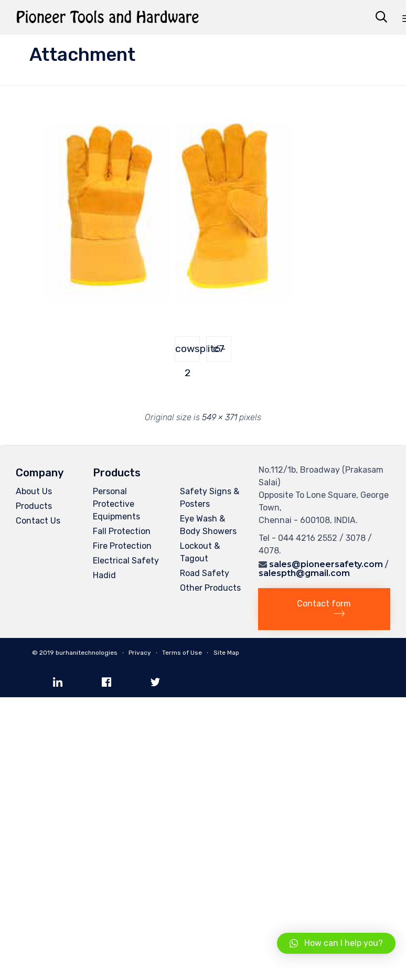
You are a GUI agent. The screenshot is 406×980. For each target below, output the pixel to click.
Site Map (226, 653)
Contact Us (38, 521)
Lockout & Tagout (200, 552)
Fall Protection (122, 531)
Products (34, 506)
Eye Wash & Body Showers (208, 525)
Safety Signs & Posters (210, 498)
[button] (324, 609)
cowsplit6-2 (188, 352)
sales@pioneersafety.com (326, 564)
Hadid (104, 575)
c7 (219, 349)
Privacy (140, 653)
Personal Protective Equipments (116, 504)
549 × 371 (220, 417)
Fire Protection (122, 546)
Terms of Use (182, 653)
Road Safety (205, 573)
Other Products (210, 588)
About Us (34, 491)
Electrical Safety (126, 561)
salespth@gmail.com (304, 573)
